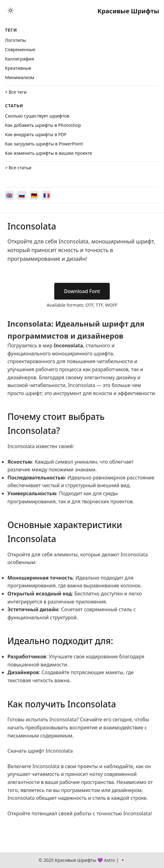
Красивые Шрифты (128, 11)
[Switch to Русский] (22, 195)
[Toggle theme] (11, 11)
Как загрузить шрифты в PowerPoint (44, 144)
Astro (109, 860)
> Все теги (16, 92)
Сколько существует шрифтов (37, 116)
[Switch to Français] (47, 195)
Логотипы (16, 40)
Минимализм (20, 77)
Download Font (82, 291)
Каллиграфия (20, 59)
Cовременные (20, 49)
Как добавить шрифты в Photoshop (43, 125)
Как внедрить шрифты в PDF (36, 134)
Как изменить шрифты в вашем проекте (49, 153)
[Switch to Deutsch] (34, 195)
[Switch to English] (9, 195)
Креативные (18, 68)
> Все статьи (18, 168)
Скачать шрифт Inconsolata (40, 751)
